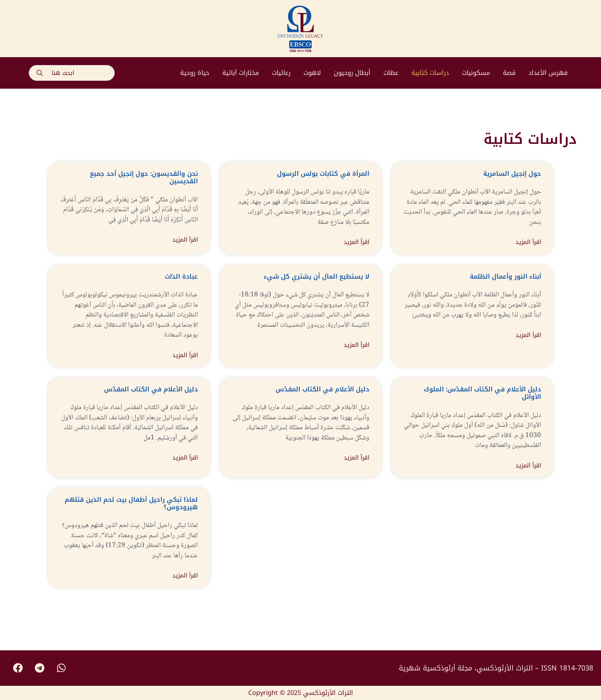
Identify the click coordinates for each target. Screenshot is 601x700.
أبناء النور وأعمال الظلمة (505, 276)
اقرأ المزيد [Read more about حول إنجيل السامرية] (528, 242)
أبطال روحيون (352, 73)
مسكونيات (476, 73)
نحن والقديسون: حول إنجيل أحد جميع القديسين (144, 177)
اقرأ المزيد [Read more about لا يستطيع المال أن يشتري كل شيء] (356, 345)
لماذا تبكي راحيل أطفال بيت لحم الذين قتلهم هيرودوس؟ (131, 503)
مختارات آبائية (241, 73)
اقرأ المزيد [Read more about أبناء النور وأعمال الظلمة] (528, 335)
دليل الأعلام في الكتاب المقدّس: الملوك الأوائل (482, 393)
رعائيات (281, 73)
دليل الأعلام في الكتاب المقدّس (151, 389)
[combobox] (72, 73)
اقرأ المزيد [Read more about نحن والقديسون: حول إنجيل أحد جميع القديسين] (185, 240)
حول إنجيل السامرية (512, 174)
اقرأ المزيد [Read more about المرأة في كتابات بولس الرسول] (356, 242)
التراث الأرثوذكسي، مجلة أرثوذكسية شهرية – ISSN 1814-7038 (496, 668)
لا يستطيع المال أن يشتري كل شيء (316, 276)
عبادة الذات (181, 276)
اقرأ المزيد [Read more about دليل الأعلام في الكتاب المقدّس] (185, 458)
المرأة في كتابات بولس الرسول (323, 174)
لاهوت (312, 73)
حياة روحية (195, 73)
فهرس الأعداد (548, 73)
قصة (509, 73)
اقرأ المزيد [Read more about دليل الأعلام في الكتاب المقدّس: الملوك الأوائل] (528, 466)
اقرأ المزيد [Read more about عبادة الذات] (185, 355)
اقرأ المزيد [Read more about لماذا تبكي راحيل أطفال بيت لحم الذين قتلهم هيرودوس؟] (185, 576)
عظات (391, 73)
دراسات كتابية (430, 73)
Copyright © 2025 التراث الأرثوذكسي (301, 693)
